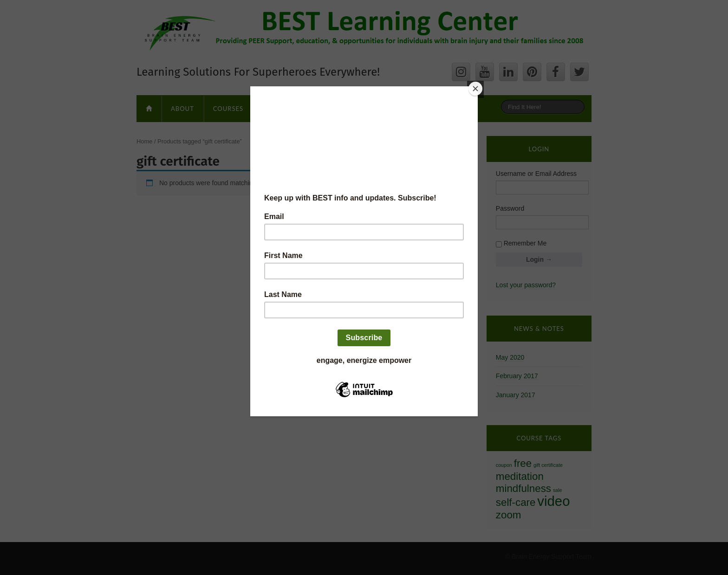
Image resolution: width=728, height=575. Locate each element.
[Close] (475, 89)
